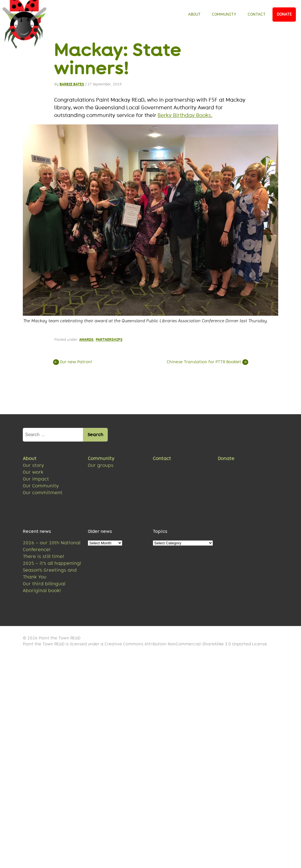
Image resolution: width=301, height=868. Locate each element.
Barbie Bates (72, 85)
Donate (284, 14)
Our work (33, 473)
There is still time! (43, 558)
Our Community (41, 487)
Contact (257, 14)
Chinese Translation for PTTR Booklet (207, 363)
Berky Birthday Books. (185, 116)
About (194, 14)
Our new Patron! (73, 363)
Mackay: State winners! (118, 60)
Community (224, 14)
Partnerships (109, 340)
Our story (33, 466)
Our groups (101, 466)
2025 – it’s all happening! (52, 564)
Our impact (36, 480)
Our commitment (43, 494)
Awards (86, 340)
